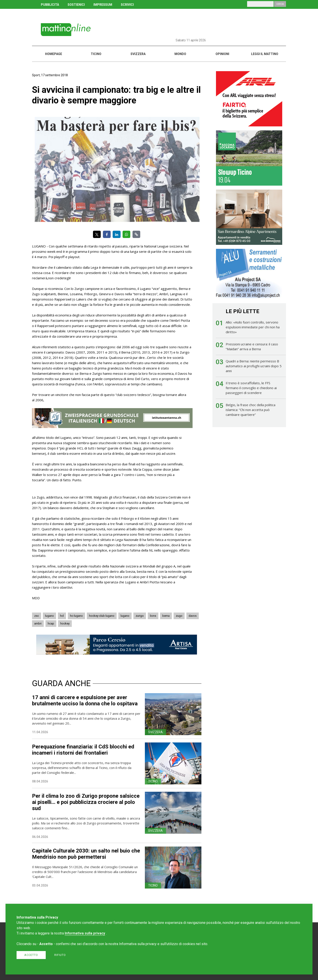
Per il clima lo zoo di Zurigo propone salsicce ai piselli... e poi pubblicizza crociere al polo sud (86, 802)
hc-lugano (76, 616)
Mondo (180, 54)
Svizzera (138, 54)
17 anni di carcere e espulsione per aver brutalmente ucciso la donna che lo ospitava (85, 700)
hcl (62, 616)
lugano (49, 616)
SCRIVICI (127, 5)
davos (193, 616)
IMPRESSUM (103, 5)
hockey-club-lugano (102, 616)
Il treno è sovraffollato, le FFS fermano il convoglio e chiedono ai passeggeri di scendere (251, 388)
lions (153, 616)
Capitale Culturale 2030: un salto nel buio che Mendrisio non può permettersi (86, 854)
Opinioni (222, 54)
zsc (37, 616)
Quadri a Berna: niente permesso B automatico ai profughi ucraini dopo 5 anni (254, 366)
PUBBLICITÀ (50, 5)
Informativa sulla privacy (85, 933)
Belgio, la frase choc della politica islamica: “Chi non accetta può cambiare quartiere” (251, 410)
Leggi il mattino (265, 54)
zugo (179, 616)
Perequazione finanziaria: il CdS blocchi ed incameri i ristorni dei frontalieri (83, 750)
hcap (51, 623)
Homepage (54, 54)
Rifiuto (60, 955)
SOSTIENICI (76, 5)
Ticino (96, 54)
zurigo (140, 616)
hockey (65, 623)
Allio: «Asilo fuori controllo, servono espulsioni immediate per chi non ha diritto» (253, 327)
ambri (38, 623)
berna (166, 616)
